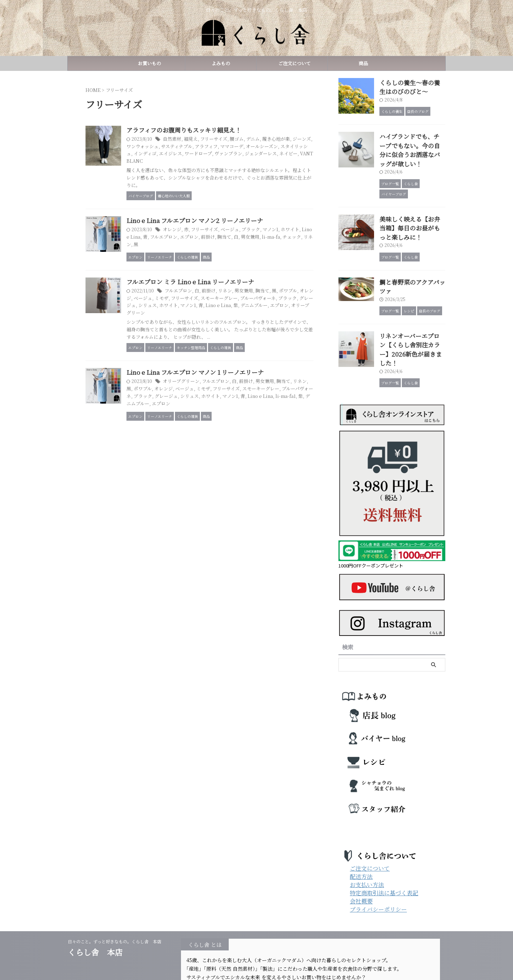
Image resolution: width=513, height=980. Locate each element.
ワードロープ (274, 154)
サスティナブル (236, 147)
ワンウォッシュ (203, 147)
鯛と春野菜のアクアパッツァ (412, 264)
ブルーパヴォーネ (198, 433)
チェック (190, 249)
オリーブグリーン (234, 342)
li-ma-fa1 (208, 440)
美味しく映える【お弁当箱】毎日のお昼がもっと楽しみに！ (412, 212)
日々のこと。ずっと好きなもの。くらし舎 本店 (117, 901)
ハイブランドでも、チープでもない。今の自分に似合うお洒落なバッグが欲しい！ (412, 142)
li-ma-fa (170, 249)
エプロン (246, 241)
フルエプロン (222, 241)
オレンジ (207, 234)
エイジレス (248, 154)
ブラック (281, 234)
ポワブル (199, 426)
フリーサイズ (246, 139)
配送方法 (361, 836)
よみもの (221, 63)
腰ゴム (268, 139)
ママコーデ (287, 147)
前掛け (263, 241)
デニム (283, 139)
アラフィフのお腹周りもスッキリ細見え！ (216, 130)
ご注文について (292, 63)
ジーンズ (177, 147)
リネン (207, 249)
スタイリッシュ (196, 154)
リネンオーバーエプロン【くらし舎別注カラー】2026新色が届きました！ (412, 315)
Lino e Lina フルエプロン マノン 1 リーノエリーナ (227, 409)
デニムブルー (182, 342)
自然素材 (207, 139)
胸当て (279, 241)
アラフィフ (263, 147)
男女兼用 (303, 241)
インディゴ (224, 154)
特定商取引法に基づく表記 (384, 853)
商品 (363, 63)
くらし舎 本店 (99, 912)
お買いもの (149, 63)
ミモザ (223, 327)
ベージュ (261, 234)
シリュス (233, 335)
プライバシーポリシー (378, 869)
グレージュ (212, 335)
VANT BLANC (235, 161)
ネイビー (210, 161)
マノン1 (299, 234)
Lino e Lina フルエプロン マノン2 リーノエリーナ (226, 225)
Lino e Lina (189, 241)
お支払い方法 (367, 844)
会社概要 (361, 861)
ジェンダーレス (184, 161)
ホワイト (253, 335)
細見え (224, 139)
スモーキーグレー (277, 327)
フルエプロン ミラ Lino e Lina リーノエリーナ (222, 311)
